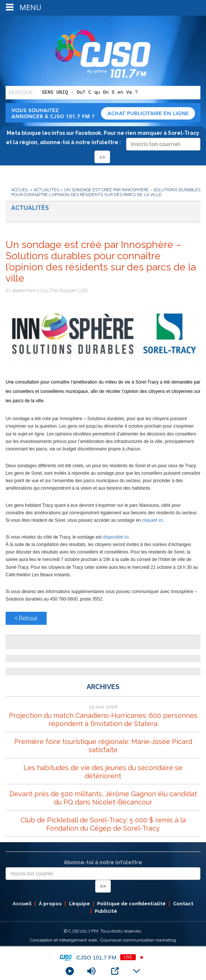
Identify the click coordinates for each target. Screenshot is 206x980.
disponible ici (116, 537)
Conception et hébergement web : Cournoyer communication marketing (103, 940)
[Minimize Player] (137, 971)
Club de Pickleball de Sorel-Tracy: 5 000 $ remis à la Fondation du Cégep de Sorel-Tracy (103, 824)
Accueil (20, 190)
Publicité (106, 911)
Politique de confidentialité (131, 904)
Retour (26, 618)
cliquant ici (153, 520)
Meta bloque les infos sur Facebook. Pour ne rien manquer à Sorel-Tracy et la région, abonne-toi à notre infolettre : (103, 145)
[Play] (70, 971)
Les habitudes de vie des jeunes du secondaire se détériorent (103, 772)
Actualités (46, 190)
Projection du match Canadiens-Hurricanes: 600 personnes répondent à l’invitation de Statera (103, 720)
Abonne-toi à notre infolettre (103, 862)
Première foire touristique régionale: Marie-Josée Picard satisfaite (103, 746)
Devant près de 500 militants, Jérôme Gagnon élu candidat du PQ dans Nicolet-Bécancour (103, 798)
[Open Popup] (115, 971)
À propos (50, 904)
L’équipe (79, 904)
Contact (183, 904)
